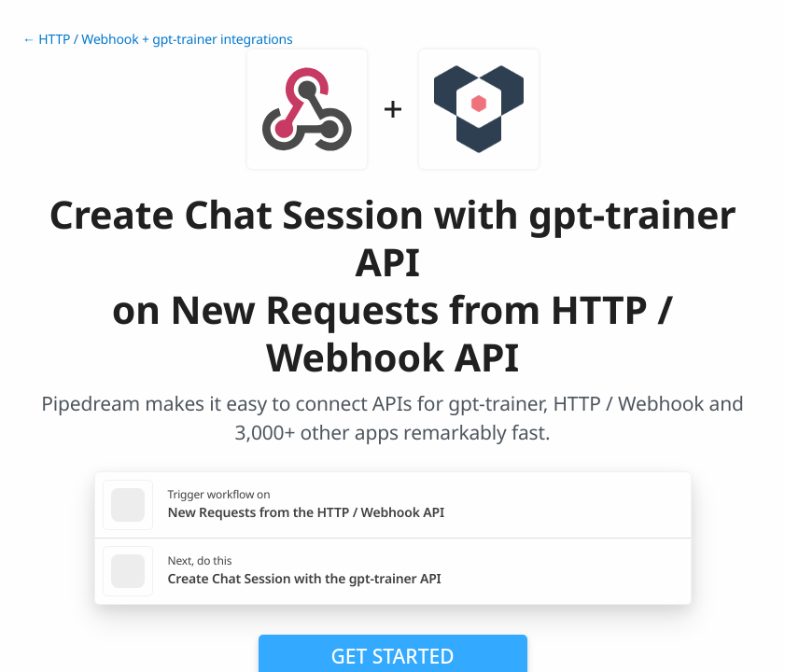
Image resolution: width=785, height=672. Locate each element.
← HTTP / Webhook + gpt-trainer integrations (158, 40)
